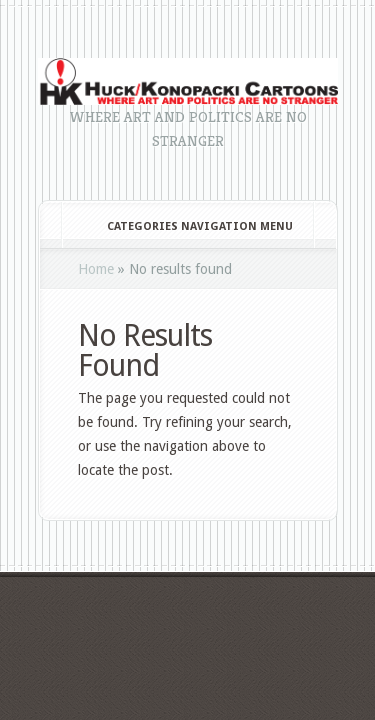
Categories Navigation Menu (186, 226)
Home (96, 269)
